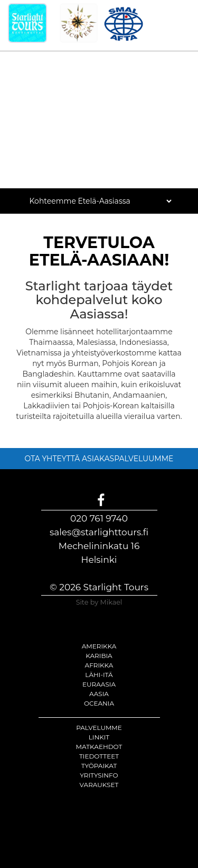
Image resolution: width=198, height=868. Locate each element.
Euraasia (99, 684)
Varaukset (99, 785)
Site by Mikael (99, 602)
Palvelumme (99, 728)
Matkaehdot (99, 747)
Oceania (99, 703)
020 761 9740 (99, 518)
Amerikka (99, 646)
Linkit (99, 737)
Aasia (99, 694)
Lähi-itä (99, 675)
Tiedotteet (99, 756)
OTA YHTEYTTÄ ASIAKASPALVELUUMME (99, 459)
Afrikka (99, 665)
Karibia (99, 656)
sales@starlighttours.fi (99, 532)
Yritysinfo (99, 775)
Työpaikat (99, 766)
